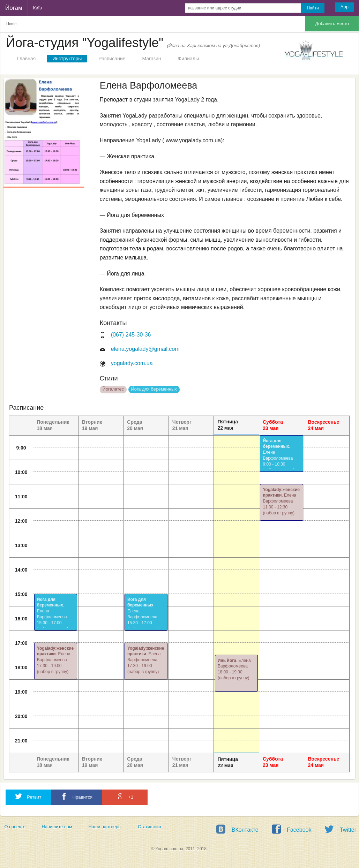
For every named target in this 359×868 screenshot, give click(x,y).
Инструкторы (67, 59)
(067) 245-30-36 (131, 335)
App (345, 7)
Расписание (112, 59)
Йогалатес (113, 389)
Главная (26, 59)
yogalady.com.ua (132, 363)
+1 (125, 796)
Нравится (77, 796)
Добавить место (332, 24)
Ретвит (28, 796)
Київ (38, 8)
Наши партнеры (105, 827)
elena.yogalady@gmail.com (145, 349)
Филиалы (188, 59)
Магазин (152, 59)
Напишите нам (57, 827)
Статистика (149, 827)
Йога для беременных (154, 389)
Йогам (14, 8)
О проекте (15, 827)
